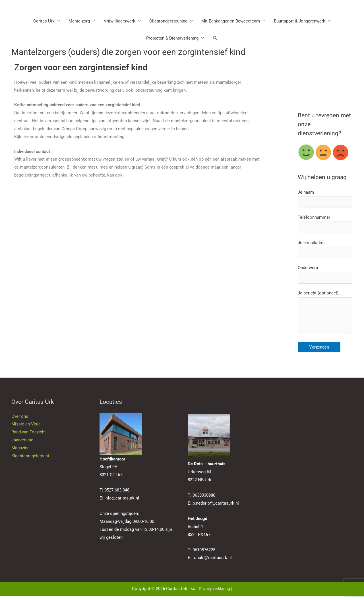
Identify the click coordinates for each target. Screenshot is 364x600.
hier (26, 137)
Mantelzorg (79, 21)
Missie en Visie (26, 429)
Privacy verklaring (214, 593)
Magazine (20, 452)
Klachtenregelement (30, 460)
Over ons (20, 421)
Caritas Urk (44, 21)
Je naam (325, 199)
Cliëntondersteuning (168, 21)
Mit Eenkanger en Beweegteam (231, 21)
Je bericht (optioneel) (325, 317)
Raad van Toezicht (29, 437)
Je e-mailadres (325, 251)
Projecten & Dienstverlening (172, 38)
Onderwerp (325, 277)
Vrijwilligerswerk (120, 21)
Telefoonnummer (325, 225)
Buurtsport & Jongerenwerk (300, 21)
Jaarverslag (22, 444)
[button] (215, 38)
